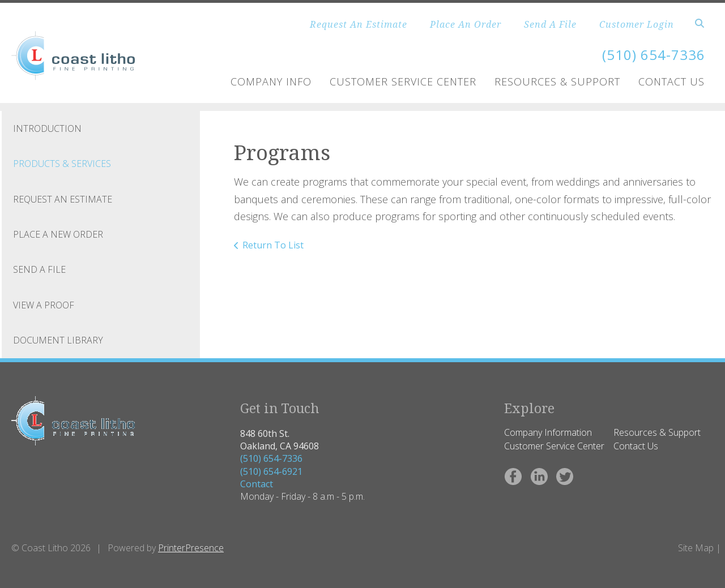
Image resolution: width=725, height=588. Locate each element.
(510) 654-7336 (271, 458)
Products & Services (62, 164)
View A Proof (44, 305)
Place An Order (466, 24)
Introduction (47, 128)
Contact (257, 484)
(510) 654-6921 (271, 471)
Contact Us (671, 81)
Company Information (548, 432)
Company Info (271, 81)
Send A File (550, 24)
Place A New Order (58, 234)
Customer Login (637, 24)
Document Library (58, 340)
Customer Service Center (403, 81)
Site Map (696, 548)
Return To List (273, 245)
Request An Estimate (359, 24)
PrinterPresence (191, 548)
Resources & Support (557, 81)
